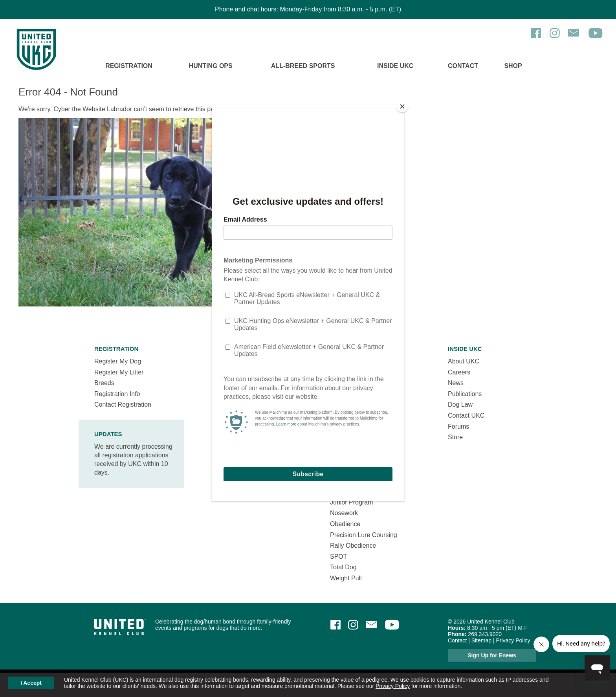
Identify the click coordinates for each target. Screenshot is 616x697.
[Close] (402, 106)
